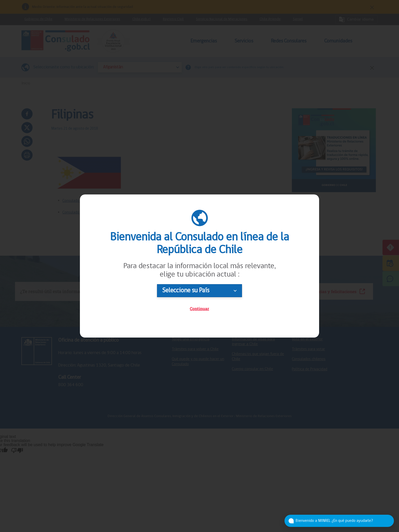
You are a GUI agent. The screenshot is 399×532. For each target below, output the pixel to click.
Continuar (199, 308)
